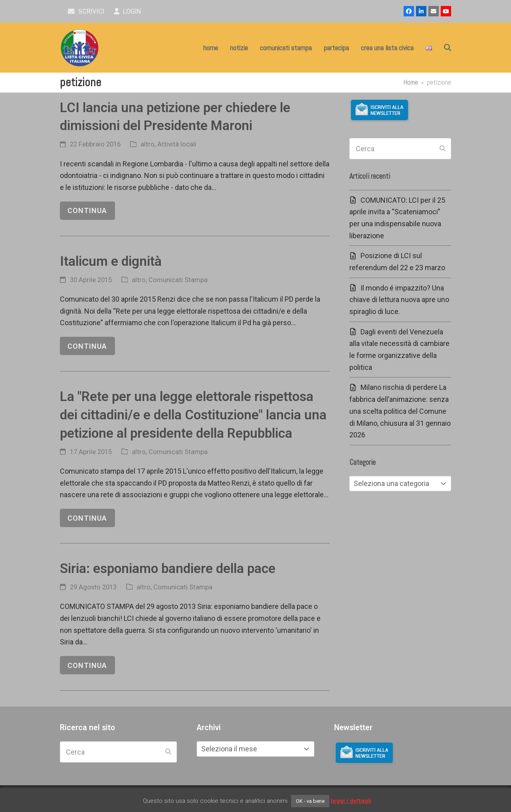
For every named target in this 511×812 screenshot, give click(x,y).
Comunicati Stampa (178, 280)
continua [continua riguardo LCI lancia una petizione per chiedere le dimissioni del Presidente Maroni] (87, 210)
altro (148, 144)
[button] (448, 48)
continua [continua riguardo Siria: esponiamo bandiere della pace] (87, 665)
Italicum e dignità (111, 261)
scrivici (86, 11)
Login (128, 11)
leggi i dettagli (351, 801)
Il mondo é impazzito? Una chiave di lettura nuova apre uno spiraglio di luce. (399, 300)
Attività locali (177, 144)
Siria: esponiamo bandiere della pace (168, 568)
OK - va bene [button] (310, 801)
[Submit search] (443, 149)
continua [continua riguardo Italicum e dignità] (87, 346)
